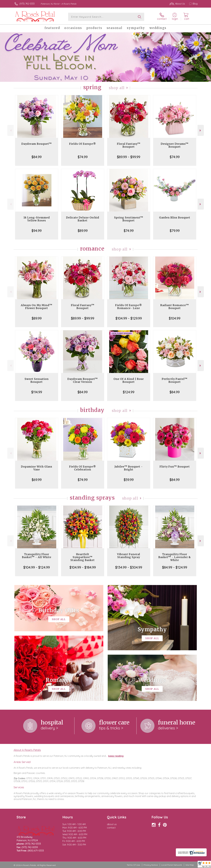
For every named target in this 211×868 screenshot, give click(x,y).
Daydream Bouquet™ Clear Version (83, 380)
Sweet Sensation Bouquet (37, 380)
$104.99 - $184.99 (83, 567)
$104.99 (175, 318)
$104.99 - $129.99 (129, 318)
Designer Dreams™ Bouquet (175, 145)
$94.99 (37, 231)
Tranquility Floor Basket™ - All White (37, 556)
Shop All (117, 88)
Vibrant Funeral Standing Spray (129, 556)
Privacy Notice (151, 865)
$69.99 (37, 480)
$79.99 (175, 231)
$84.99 (37, 157)
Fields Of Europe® (83, 144)
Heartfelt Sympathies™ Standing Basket (83, 557)
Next (201, 130)
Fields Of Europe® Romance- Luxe (129, 307)
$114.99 (37, 392)
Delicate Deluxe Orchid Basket (83, 219)
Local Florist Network (172, 865)
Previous (10, 130)
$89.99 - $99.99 (129, 157)
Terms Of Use (133, 865)
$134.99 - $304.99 (129, 567)
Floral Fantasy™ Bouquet (129, 145)
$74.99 (83, 157)
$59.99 (129, 480)
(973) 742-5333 (27, 4)
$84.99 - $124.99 (175, 567)
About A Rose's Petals (27, 750)
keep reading (116, 756)
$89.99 (83, 231)
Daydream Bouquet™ (37, 144)
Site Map (190, 865)
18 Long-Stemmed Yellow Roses (37, 219)
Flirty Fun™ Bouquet (175, 467)
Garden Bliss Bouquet (175, 218)
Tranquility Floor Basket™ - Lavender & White (175, 557)
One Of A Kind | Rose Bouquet (129, 380)
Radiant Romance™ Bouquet (175, 307)
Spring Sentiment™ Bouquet (129, 219)
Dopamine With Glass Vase (37, 468)
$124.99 (129, 392)
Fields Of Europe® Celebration (83, 468)
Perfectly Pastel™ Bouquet (175, 380)
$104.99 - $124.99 (37, 567)
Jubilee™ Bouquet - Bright (129, 468)
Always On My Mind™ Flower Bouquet (37, 307)
